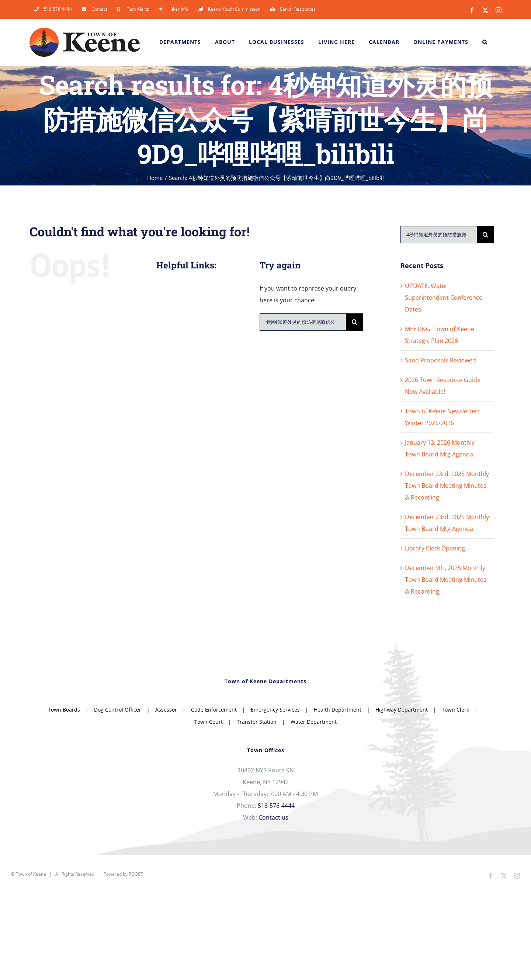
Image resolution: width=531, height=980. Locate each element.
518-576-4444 (276, 806)
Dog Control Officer (118, 710)
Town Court (209, 722)
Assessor (166, 710)
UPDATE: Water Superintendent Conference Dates (444, 298)
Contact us (273, 817)
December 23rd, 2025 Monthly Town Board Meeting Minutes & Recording (447, 486)
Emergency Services (275, 710)
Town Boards (64, 710)
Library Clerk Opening (435, 548)
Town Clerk (455, 710)
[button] (485, 42)
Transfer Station (257, 722)
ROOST (136, 874)
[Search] (355, 322)
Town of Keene (31, 874)
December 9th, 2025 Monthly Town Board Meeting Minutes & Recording (446, 580)
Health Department (338, 710)
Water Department (314, 722)
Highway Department (402, 710)
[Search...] (303, 322)
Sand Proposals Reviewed (440, 360)
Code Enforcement (214, 710)
